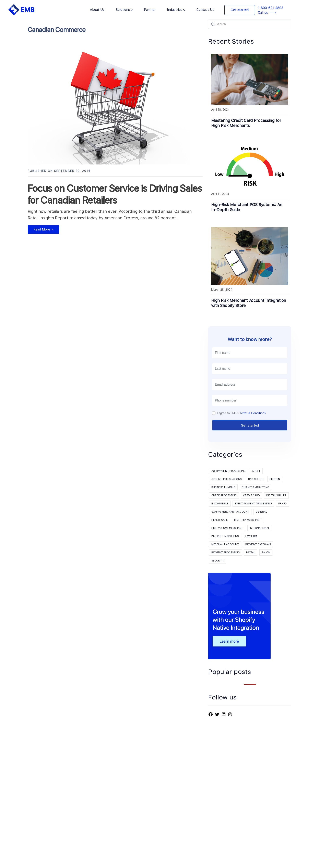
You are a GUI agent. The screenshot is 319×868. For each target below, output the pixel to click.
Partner (150, 10)
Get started (240, 10)
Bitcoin (275, 479)
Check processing (224, 495)
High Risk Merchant (248, 520)
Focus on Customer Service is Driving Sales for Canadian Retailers (115, 194)
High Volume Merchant (227, 528)
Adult (256, 471)
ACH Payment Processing (228, 471)
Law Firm (251, 536)
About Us (97, 10)
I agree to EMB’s (241, 413)
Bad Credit (256, 479)
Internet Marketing (225, 536)
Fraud (282, 504)
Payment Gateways (258, 544)
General (261, 512)
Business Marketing (256, 487)
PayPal (251, 553)
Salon (266, 553)
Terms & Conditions (253, 413)
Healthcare (220, 520)
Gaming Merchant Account (230, 512)
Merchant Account (225, 544)
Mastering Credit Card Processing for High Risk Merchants (246, 123)
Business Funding (223, 487)
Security (218, 561)
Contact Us (205, 10)
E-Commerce (220, 504)
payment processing (226, 553)
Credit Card (251, 495)
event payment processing (253, 504)
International (260, 528)
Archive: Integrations (227, 479)
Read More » (40, 230)
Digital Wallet (276, 495)
